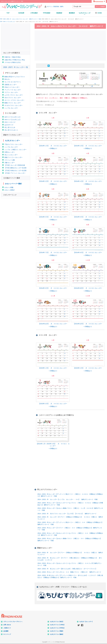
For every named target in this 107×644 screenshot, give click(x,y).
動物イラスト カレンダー (13, 103)
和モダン (7, 79)
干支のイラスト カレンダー (13, 144)
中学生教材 (47, 13)
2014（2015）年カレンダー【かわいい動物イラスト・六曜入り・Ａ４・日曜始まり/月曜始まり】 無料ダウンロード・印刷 (69, 540)
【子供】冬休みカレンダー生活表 (15, 171)
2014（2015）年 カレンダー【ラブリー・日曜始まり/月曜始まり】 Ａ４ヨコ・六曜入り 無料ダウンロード (70, 518)
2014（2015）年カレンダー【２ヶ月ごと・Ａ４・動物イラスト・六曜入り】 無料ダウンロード (69, 572)
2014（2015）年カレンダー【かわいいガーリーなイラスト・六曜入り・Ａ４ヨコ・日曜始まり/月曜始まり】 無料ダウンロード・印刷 (70, 504)
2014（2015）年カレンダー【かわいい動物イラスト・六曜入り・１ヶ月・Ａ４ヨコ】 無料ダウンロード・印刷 (70, 509)
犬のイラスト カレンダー (13, 98)
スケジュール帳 (10, 160)
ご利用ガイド (7, 628)
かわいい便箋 (9, 187)
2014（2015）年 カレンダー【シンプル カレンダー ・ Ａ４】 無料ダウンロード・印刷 (68, 499)
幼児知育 (21, 13)
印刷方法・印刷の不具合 (13, 57)
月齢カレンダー (10, 163)
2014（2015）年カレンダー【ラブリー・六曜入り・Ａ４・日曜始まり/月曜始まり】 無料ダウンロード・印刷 (70, 529)
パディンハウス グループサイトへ (13, 622)
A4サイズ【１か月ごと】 (9, 22)
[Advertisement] (71, 45)
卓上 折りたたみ (10, 127)
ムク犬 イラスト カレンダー (14, 95)
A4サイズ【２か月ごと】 (13, 120)
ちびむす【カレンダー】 (86, 622)
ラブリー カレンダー (11, 92)
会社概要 (6, 631)
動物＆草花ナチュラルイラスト (15, 77)
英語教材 (59, 13)
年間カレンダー (10, 152)
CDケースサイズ (10, 122)
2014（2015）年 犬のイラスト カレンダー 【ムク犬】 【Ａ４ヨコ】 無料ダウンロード (67, 514)
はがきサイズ (9, 125)
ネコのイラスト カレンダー (13, 105)
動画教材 (72, 13)
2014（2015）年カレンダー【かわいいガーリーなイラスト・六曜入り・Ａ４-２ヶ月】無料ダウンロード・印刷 (70, 564)
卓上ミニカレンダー (11, 155)
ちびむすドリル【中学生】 (57, 628)
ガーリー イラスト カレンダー (14, 100)
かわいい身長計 (10, 190)
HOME (98, 13)
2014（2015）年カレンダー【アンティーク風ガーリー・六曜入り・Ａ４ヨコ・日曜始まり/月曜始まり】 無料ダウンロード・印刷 (70, 495)
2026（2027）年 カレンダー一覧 (16, 67)
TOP (8, 13)
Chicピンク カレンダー (12, 87)
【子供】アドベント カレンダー (15, 173)
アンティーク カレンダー (13, 90)
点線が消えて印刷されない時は (15, 60)
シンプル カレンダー (11, 108)
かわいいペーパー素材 (13, 184)
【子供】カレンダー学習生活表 (15, 165)
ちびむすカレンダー (85, 14)
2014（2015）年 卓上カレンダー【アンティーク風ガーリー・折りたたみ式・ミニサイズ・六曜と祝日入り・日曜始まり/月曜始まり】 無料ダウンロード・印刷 (70, 576)
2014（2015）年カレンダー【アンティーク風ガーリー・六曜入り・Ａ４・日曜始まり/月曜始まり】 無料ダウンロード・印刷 (70, 523)
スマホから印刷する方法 (13, 62)
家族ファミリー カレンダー (13, 157)
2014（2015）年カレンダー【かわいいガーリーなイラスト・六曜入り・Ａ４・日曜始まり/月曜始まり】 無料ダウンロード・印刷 (70, 534)
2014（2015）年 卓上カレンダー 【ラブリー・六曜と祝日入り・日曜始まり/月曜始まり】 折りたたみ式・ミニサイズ (70, 559)
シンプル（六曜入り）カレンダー (15, 150)
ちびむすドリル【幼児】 (57, 622)
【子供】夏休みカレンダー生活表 (15, 168)
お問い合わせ (7, 625)
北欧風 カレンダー (11, 85)
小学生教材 (34, 13)
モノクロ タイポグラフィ (13, 82)
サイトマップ (7, 634)
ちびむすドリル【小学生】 (57, 625)
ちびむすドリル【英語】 (57, 631)
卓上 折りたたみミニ (11, 130)
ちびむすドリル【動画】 (57, 634)
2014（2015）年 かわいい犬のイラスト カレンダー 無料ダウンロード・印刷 (22, 19)
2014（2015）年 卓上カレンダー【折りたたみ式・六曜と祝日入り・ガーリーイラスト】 (67, 569)
